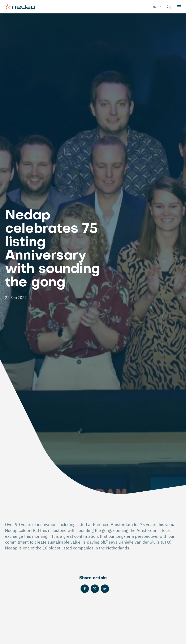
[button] (169, 7)
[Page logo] (20, 7)
